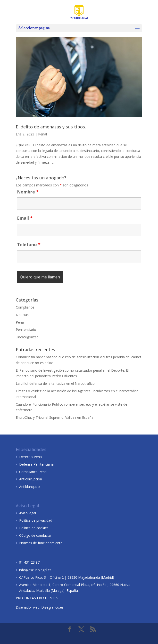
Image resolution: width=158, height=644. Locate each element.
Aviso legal (28, 513)
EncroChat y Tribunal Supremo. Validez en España (55, 417)
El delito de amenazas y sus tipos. (51, 127)
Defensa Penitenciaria (36, 464)
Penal (42, 134)
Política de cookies (34, 528)
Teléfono (29, 244)
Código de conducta (35, 535)
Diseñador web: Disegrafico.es (40, 607)
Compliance (25, 307)
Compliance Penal (33, 472)
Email (25, 218)
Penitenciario (26, 330)
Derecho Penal (31, 457)
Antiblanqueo (29, 487)
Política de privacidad (36, 520)
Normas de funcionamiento (41, 543)
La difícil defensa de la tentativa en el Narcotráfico (55, 383)
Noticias (22, 315)
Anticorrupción (31, 479)
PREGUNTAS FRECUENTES (37, 598)
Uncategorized (27, 337)
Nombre (28, 192)
